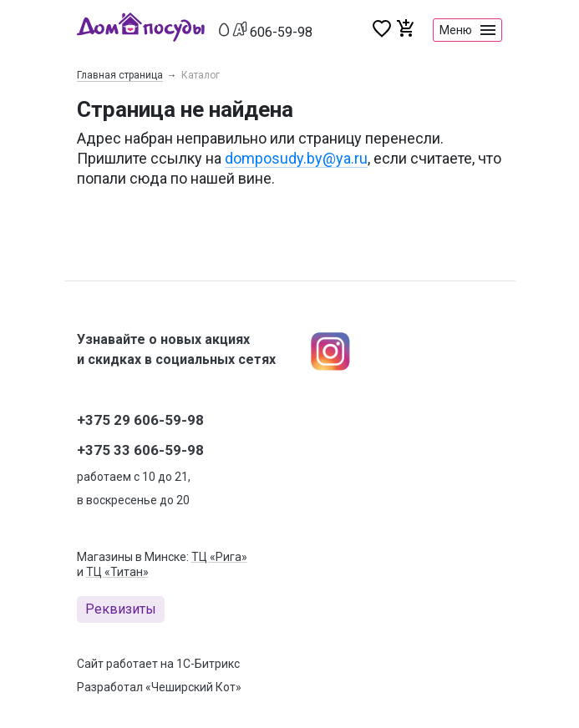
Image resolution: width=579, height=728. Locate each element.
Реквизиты (121, 609)
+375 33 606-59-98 (140, 450)
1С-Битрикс (208, 664)
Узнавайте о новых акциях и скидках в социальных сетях (176, 349)
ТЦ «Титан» (117, 572)
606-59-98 (281, 32)
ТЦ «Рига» (219, 557)
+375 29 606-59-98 (140, 420)
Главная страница (120, 75)
